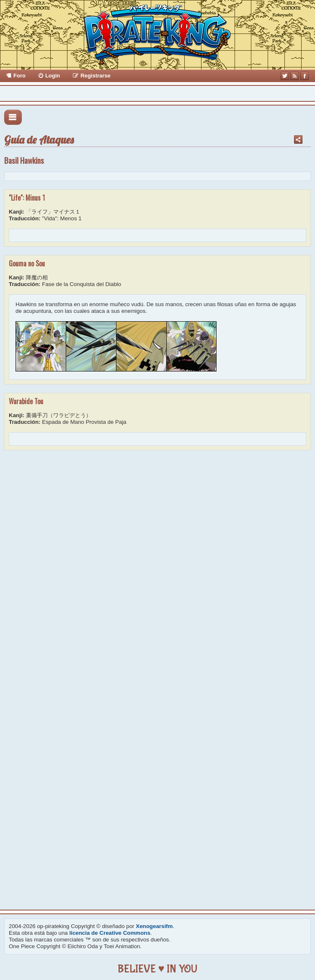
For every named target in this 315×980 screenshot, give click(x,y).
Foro (19, 76)
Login (53, 76)
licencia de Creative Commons (110, 933)
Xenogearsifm (154, 926)
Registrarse (96, 76)
